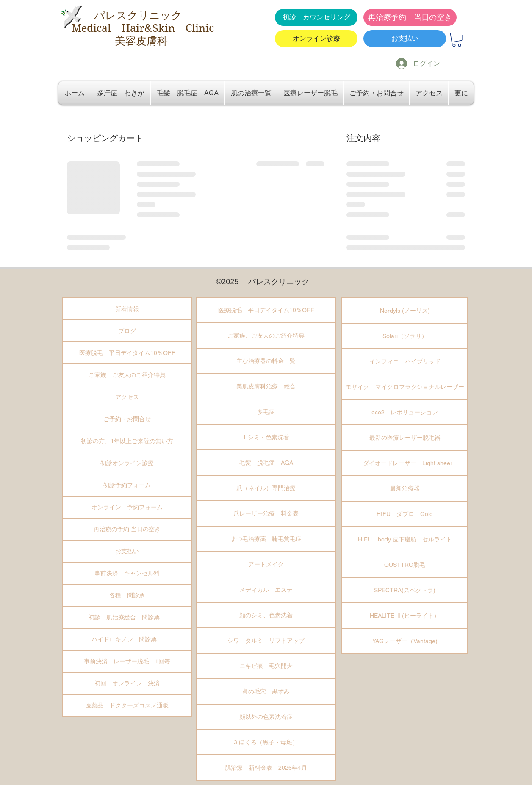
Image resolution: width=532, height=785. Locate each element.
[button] (457, 40)
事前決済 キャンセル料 (127, 573)
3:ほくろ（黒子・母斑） (266, 742)
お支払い (127, 551)
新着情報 (127, 309)
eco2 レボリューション (405, 412)
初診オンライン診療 (127, 463)
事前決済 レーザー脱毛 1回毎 (127, 661)
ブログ (127, 331)
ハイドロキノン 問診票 (127, 639)
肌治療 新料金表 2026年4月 (266, 768)
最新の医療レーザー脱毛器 (405, 438)
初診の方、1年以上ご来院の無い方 (127, 441)
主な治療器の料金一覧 (266, 361)
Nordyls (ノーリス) (405, 311)
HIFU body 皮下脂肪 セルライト (405, 539)
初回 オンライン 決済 (127, 683)
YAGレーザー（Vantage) (405, 641)
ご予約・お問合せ (127, 419)
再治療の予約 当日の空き (127, 529)
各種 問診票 (127, 595)
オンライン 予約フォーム (127, 507)
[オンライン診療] (316, 39)
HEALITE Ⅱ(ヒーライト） (405, 616)
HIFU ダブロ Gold (405, 514)
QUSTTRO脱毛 (405, 565)
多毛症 (266, 412)
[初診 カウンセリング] (316, 17)
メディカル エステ (266, 590)
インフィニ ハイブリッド (405, 361)
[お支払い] (405, 39)
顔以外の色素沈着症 (266, 717)
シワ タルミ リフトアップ (266, 641)
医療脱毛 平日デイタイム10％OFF (127, 353)
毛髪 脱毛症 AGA (266, 463)
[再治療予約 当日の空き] (410, 17)
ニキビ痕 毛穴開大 (266, 666)
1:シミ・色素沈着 (266, 437)
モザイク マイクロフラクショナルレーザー (405, 387)
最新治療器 (405, 488)
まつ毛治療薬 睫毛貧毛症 (266, 539)
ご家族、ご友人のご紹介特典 (127, 375)
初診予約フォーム (127, 485)
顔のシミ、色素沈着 (266, 615)
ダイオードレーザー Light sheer (405, 463)
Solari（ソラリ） (405, 336)
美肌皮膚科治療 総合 (266, 386)
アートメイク (266, 564)
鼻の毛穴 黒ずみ (266, 691)
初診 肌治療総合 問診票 (127, 617)
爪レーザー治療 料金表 (266, 513)
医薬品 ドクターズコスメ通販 (127, 705)
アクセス (127, 397)
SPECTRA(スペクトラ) (405, 590)
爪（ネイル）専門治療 (266, 488)
